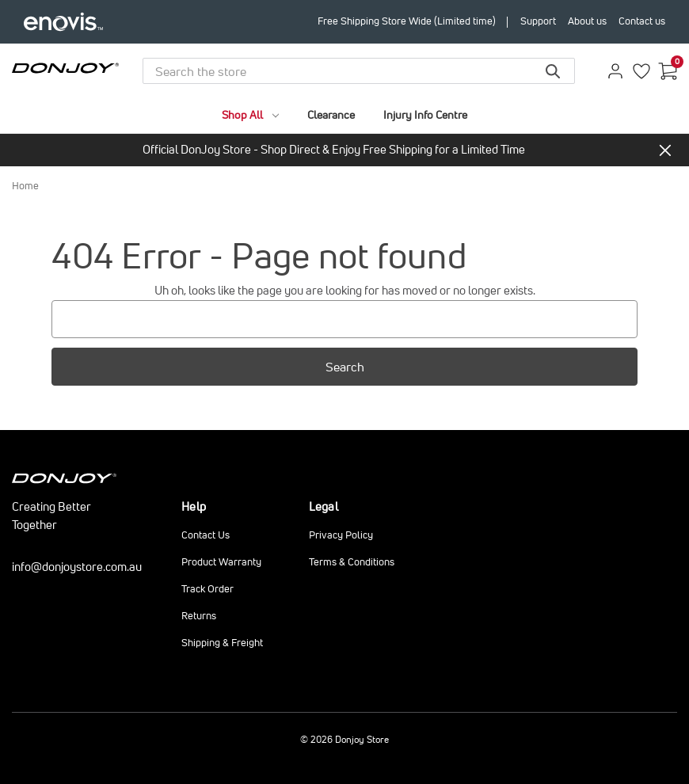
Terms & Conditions (352, 562)
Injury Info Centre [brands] (425, 115)
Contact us (642, 21)
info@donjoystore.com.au (77, 567)
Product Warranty (221, 562)
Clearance (331, 115)
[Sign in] (615, 71)
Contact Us (206, 535)
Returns (199, 616)
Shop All (250, 115)
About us (587, 21)
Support (538, 21)
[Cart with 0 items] (668, 71)
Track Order (207, 589)
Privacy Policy (341, 535)
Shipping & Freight (222, 643)
